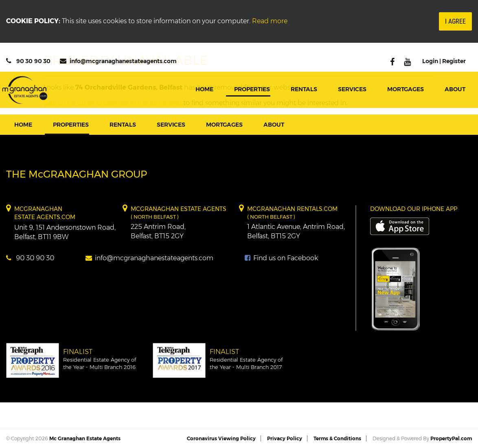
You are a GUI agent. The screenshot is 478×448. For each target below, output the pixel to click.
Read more (270, 21)
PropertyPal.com (451, 438)
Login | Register (444, 61)
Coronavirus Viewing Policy (221, 438)
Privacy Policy (285, 438)
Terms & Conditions (337, 438)
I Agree (455, 21)
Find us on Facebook (281, 258)
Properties (252, 89)
